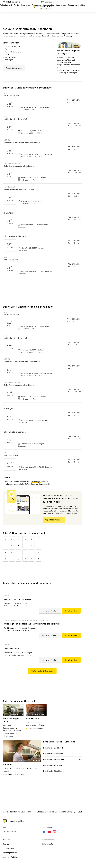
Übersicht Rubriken (10, 857)
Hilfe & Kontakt (48, 844)
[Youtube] (49, 832)
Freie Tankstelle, (9, 620)
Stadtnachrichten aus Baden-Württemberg (52, 812)
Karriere (6, 844)
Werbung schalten (10, 853)
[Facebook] (44, 832)
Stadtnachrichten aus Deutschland (17, 812)
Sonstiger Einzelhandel (40, 620)
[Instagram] (54, 832)
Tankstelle (7, 596)
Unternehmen (8, 848)
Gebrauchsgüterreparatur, (24, 620)
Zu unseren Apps (9, 831)
